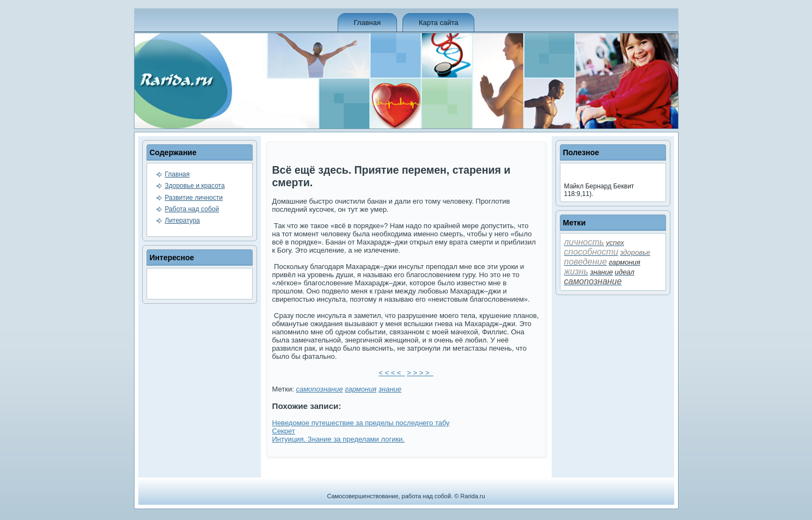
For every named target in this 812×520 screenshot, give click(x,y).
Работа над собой (192, 209)
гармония (361, 389)
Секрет (284, 431)
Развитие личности (194, 198)
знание (390, 389)
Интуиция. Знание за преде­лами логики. (338, 439)
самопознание (319, 389)
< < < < (392, 373)
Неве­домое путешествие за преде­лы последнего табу (361, 423)
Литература (183, 221)
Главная (367, 23)
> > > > (420, 373)
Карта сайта (438, 23)
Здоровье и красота (195, 186)
